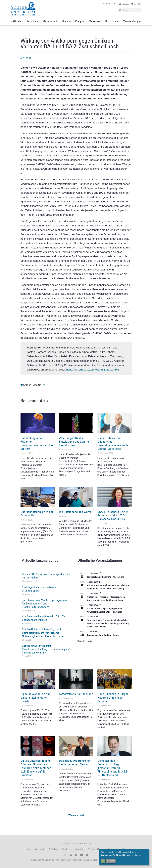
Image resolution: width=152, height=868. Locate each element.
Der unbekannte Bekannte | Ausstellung (105, 577)
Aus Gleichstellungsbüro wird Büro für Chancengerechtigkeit (44, 618)
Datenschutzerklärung (94, 860)
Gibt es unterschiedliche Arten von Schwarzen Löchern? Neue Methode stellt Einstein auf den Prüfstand (36, 768)
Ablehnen (111, 861)
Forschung (33, 21)
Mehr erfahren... (134, 855)
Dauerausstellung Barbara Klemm (103, 635)
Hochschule (112, 21)
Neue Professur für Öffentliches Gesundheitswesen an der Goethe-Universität (114, 443)
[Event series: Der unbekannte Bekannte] (100, 574)
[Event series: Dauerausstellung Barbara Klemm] (99, 632)
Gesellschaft (50, 21)
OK (103, 861)
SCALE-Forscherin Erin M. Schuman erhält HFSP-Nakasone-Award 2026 (113, 515)
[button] (76, 815)
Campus (80, 21)
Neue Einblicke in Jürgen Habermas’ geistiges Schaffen (113, 697)
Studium (66, 21)
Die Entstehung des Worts (75, 512)
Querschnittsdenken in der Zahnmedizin (37, 514)
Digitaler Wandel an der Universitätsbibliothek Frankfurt (35, 697)
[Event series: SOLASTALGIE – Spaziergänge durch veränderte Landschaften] (100, 605)
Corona (27, 385)
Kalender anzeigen (86, 641)
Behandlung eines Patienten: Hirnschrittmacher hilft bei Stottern (37, 443)
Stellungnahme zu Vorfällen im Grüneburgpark (39, 589)
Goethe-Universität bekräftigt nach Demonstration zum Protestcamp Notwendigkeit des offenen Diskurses (43, 633)
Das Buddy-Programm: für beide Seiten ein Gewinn (75, 762)
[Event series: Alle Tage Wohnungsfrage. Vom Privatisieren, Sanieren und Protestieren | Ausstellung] (100, 582)
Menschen (95, 21)
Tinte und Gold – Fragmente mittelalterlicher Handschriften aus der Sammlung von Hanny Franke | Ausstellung (108, 623)
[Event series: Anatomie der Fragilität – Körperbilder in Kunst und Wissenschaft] (100, 594)
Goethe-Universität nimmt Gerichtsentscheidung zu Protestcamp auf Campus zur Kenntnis (46, 649)
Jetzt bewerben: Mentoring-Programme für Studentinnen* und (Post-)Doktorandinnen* (45, 603)
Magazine (109, 4)
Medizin (37, 385)
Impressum (77, 860)
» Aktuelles (17, 21)
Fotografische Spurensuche (76, 694)
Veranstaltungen (132, 21)
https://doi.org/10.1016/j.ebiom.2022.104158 (93, 370)
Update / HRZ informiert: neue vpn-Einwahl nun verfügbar (46, 576)
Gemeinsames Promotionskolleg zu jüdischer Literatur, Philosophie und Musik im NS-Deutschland (113, 768)
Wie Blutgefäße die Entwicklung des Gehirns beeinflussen (74, 442)
